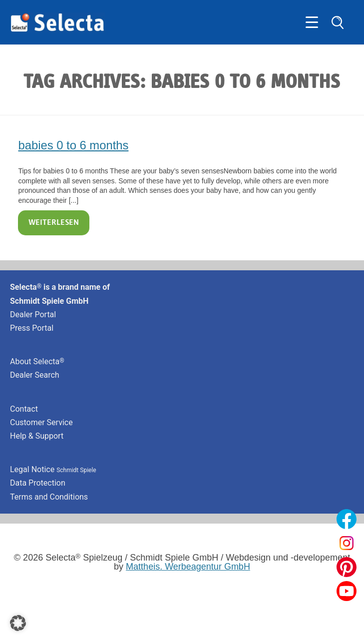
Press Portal (32, 328)
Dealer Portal (33, 315)
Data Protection (38, 483)
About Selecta (37, 361)
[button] (18, 623)
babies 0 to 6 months (73, 145)
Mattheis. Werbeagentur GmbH (188, 567)
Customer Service (41, 422)
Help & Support (37, 436)
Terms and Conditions (49, 497)
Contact (24, 409)
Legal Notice (53, 469)
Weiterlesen (54, 223)
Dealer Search (35, 375)
